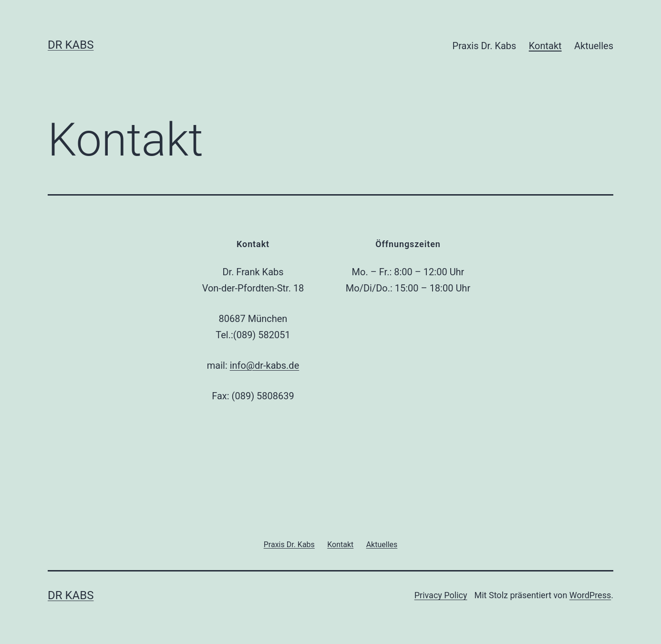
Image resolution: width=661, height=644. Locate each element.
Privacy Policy (441, 595)
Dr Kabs (71, 45)
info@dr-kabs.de (265, 365)
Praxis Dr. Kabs (485, 46)
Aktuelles (594, 46)
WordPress (590, 595)
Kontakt (545, 46)
